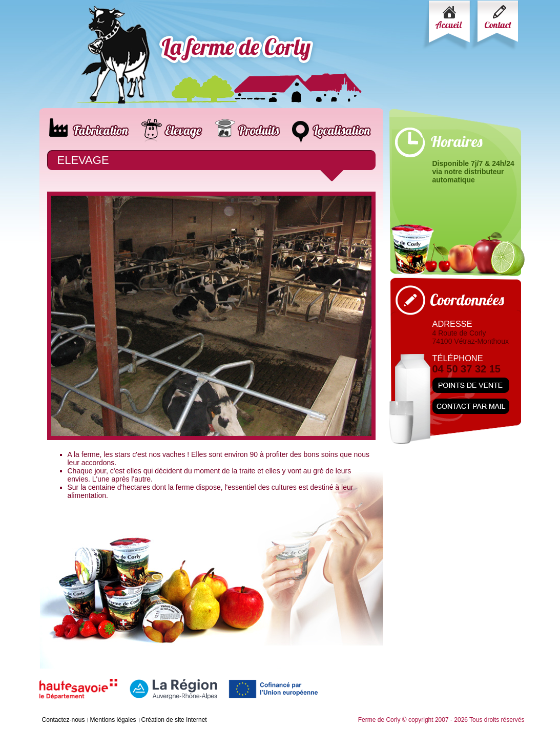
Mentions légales (113, 720)
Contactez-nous (64, 720)
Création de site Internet (174, 720)
